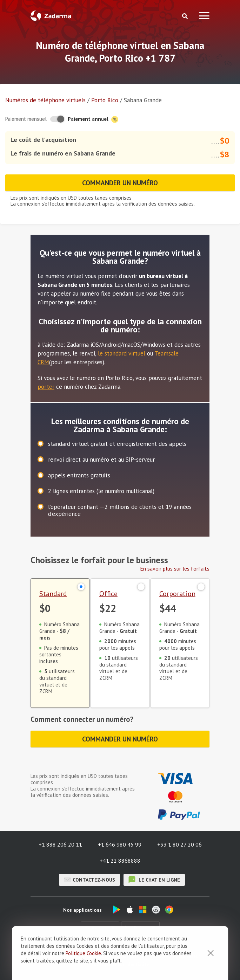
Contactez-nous (89, 880)
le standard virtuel (122, 353)
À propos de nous (58, 956)
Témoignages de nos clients (115, 956)
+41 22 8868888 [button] (120, 861)
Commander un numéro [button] (120, 183)
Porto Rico (105, 100)
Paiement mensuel (26, 119)
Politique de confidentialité (120, 964)
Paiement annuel (93, 119)
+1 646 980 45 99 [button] (120, 844)
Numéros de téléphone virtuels (45, 100)
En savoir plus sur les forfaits (175, 568)
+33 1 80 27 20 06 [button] (179, 844)
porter (46, 387)
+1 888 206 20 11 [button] (60, 844)
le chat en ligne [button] (154, 880)
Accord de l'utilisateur (177, 956)
